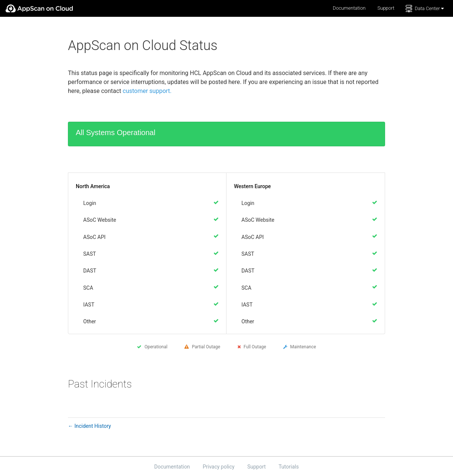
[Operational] (216, 202)
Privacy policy (219, 466)
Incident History (89, 426)
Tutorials (288, 466)
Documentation (349, 8)
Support (386, 8)
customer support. (147, 91)
